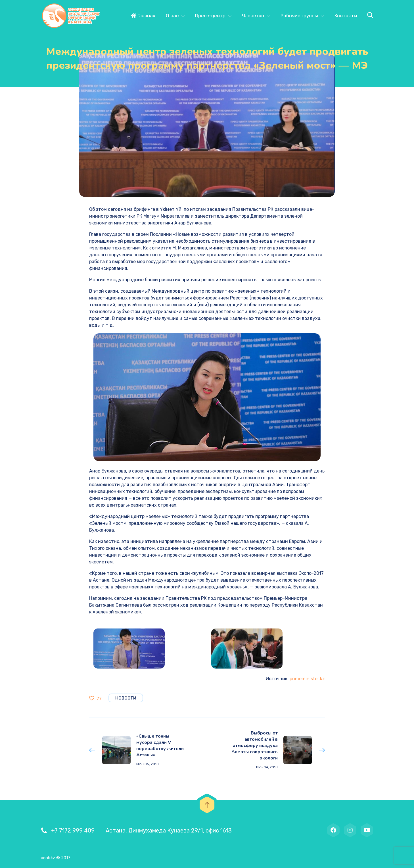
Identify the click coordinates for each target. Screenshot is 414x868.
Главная (143, 16)
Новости (126, 698)
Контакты (346, 16)
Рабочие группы (299, 16)
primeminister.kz (307, 679)
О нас (172, 16)
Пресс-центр (210, 16)
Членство (253, 16)
